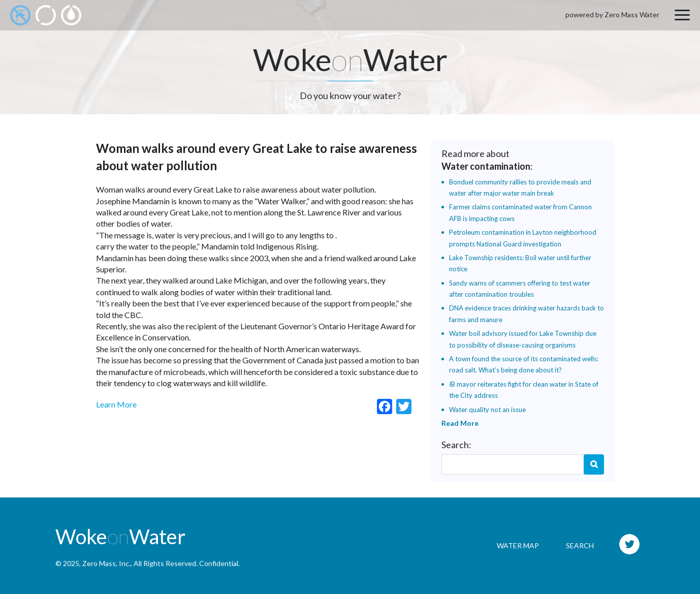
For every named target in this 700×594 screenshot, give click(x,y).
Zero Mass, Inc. (106, 563)
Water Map (518, 545)
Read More (460, 423)
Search (594, 464)
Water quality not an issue (487, 410)
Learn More (116, 404)
